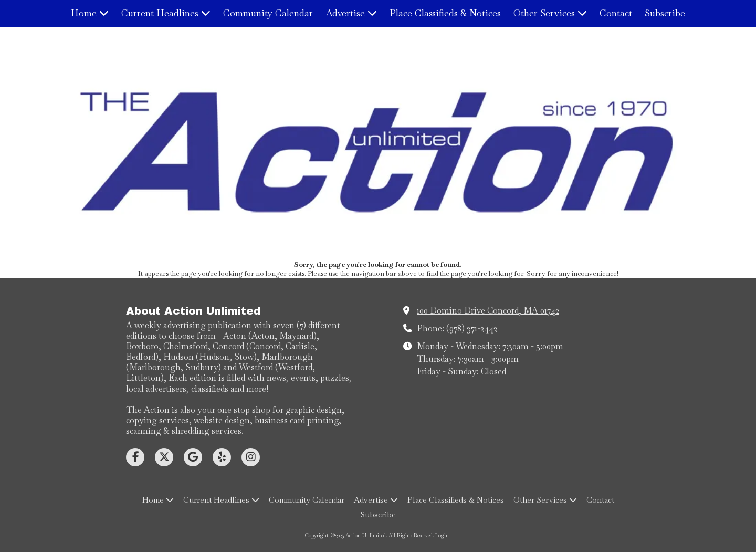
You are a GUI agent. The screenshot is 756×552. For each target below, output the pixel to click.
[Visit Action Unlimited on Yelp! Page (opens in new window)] (222, 457)
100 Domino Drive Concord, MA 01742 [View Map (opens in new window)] (488, 311)
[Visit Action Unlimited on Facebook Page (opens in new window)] (135, 457)
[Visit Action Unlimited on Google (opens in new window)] (193, 457)
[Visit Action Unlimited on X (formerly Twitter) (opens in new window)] (164, 457)
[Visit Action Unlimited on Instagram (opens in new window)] (251, 457)
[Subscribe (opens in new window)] (665, 13)
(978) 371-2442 (472, 329)
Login (442, 535)
